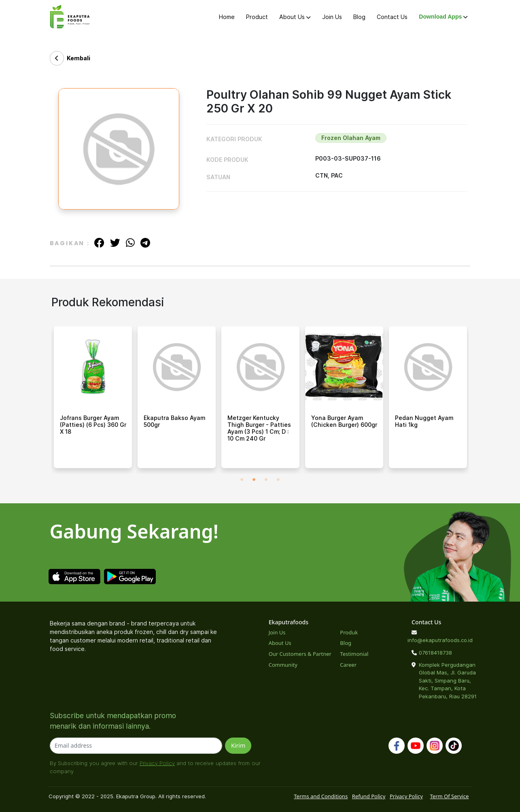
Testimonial (354, 654)
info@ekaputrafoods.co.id (440, 640)
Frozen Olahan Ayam (351, 138)
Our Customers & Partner (300, 654)
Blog (359, 17)
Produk (349, 632)
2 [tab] (254, 480)
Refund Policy (369, 796)
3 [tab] (266, 480)
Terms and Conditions (321, 796)
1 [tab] (242, 480)
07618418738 (435, 653)
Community (283, 665)
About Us (295, 17)
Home (227, 17)
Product (257, 17)
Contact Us (392, 17)
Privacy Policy (157, 763)
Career (348, 665)
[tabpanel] (93, 400)
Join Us (332, 17)
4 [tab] (278, 480)
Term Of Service (449, 796)
